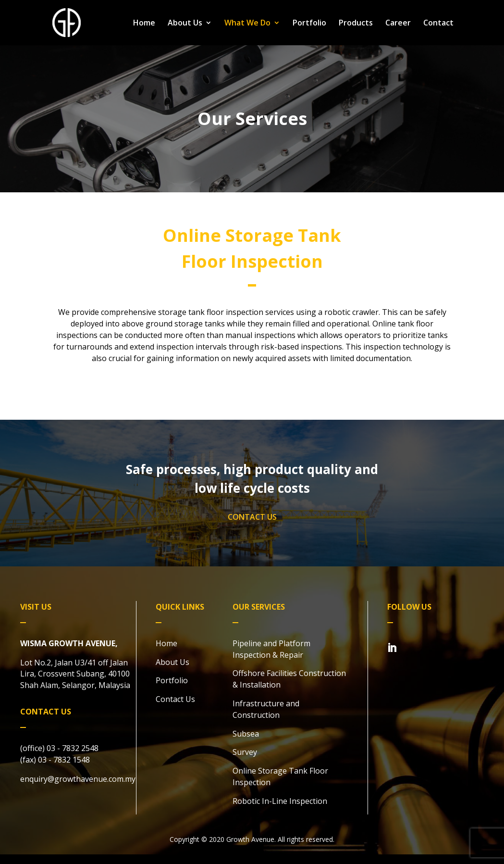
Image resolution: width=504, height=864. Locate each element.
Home (144, 24)
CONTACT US (252, 517)
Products (356, 24)
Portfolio (309, 24)
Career (398, 24)
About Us (185, 24)
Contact (438, 24)
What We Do (247, 24)
